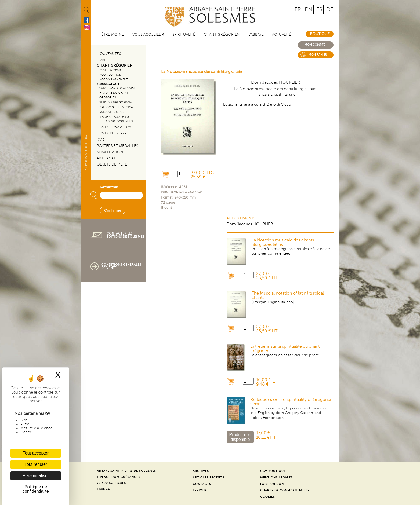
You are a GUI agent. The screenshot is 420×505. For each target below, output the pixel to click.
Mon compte (315, 45)
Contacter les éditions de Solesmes (126, 235)
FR (298, 10)
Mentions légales (276, 477)
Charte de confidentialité (285, 490)
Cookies (268, 497)
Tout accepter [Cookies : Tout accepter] (36, 453)
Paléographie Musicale (118, 107)
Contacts (202, 484)
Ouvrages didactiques (117, 88)
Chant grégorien (222, 34)
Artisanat (106, 158)
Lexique (200, 490)
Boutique (320, 34)
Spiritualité (184, 34)
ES (319, 10)
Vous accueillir (148, 34)
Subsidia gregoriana (116, 102)
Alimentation (110, 152)
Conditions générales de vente (121, 266)
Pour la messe (111, 70)
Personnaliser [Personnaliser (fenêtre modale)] (36, 476)
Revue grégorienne (115, 117)
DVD (100, 140)
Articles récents (209, 477)
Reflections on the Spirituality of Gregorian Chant (291, 402)
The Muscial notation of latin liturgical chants (288, 295)
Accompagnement (114, 80)
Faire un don (272, 484)
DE (330, 10)
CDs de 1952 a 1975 (114, 127)
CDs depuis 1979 (112, 133)
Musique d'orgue (113, 112)
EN (309, 10)
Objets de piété (112, 164)
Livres (102, 60)
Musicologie (110, 84)
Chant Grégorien (115, 65)
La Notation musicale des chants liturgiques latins (283, 242)
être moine (113, 34)
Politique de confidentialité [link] (36, 489)
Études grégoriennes (116, 121)
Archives (201, 471)
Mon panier (318, 55)
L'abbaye (256, 34)
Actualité (282, 34)
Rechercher (109, 187)
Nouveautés (109, 54)
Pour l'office (110, 75)
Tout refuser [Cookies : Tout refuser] (36, 464)
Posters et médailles (117, 146)
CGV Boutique (273, 471)
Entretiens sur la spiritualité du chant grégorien (285, 349)
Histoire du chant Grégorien (114, 95)
